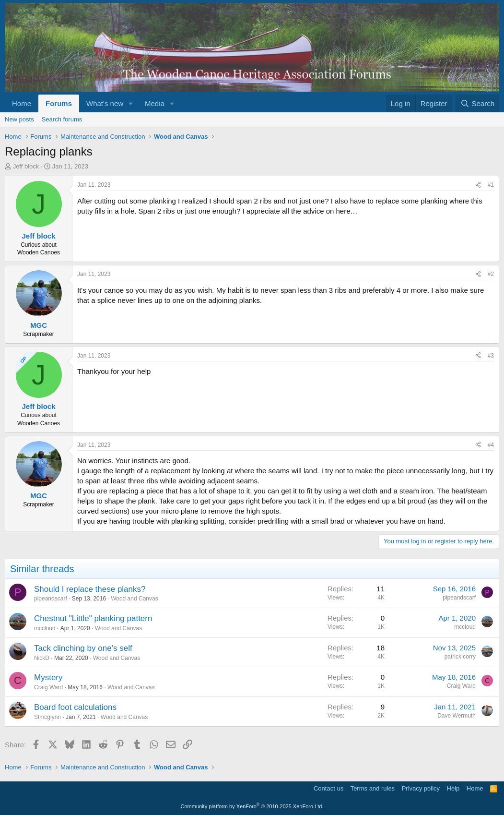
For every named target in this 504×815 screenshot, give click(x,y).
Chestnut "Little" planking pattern (93, 618)
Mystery (48, 677)
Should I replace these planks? (90, 589)
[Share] (478, 185)
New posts (19, 119)
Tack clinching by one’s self (83, 648)
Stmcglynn (47, 717)
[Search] (477, 103)
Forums (59, 103)
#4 (491, 445)
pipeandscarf (51, 599)
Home (22, 103)
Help (453, 788)
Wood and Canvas (135, 599)
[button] (131, 103)
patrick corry (460, 657)
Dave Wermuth (457, 716)
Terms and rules (373, 788)
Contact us (328, 788)
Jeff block (26, 166)
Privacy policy (421, 788)
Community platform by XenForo (252, 806)
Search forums (62, 119)
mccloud (45, 628)
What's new (105, 103)
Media (155, 103)
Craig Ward (48, 687)
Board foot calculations (75, 707)
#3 (491, 356)
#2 (491, 274)
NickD (42, 658)
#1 (491, 185)
